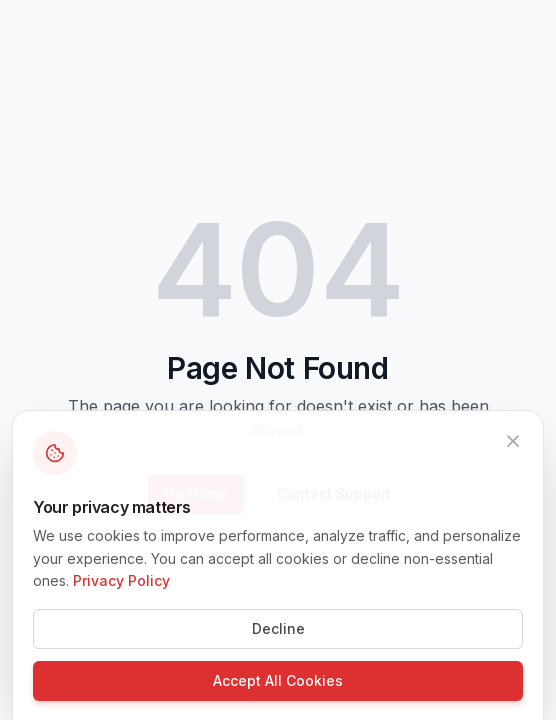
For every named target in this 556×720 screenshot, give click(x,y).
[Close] (513, 455)
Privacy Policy (121, 595)
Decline (278, 643)
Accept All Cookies (278, 695)
